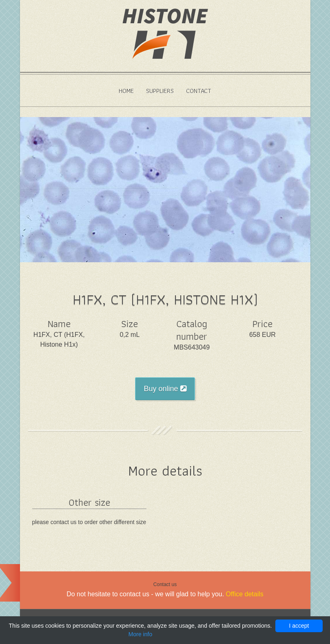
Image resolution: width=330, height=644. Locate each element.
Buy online (165, 389)
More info (140, 634)
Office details (245, 594)
